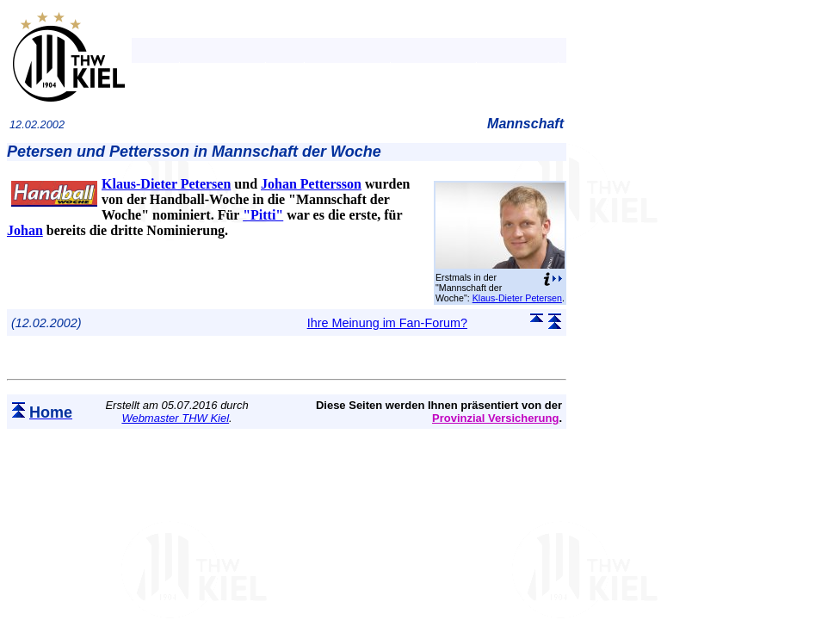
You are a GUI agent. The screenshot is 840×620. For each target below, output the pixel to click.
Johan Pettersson (311, 184)
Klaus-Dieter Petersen (517, 298)
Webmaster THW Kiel (175, 418)
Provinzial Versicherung (495, 418)
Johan (25, 230)
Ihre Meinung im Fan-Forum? (387, 323)
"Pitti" (263, 215)
